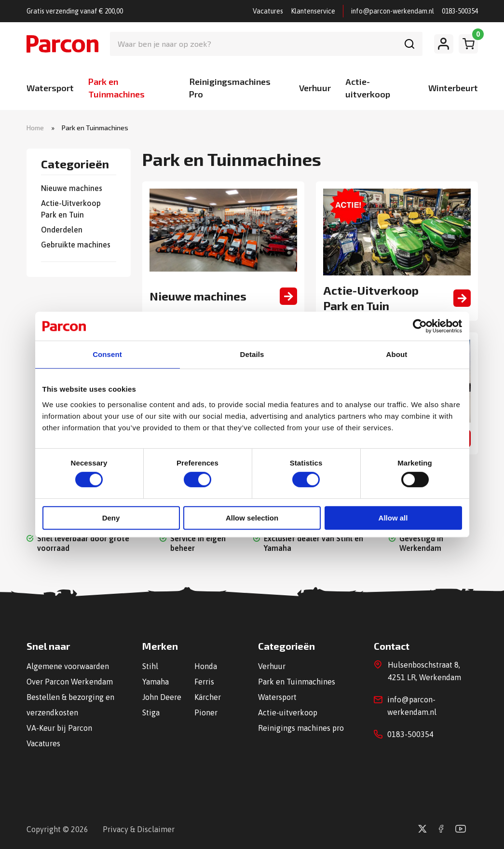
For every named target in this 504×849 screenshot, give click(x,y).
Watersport (50, 88)
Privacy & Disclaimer (139, 829)
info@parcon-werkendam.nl (393, 11)
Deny (111, 518)
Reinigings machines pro (301, 728)
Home (35, 128)
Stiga (151, 712)
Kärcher (208, 697)
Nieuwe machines (72, 188)
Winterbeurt (453, 88)
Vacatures (268, 11)
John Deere (162, 697)
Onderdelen (62, 230)
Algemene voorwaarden (68, 666)
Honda (206, 666)
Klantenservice (313, 11)
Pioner (206, 712)
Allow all (393, 518)
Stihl (150, 666)
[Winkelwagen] (468, 44)
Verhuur (315, 88)
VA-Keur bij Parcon (59, 728)
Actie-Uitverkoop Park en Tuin (71, 209)
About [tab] (397, 354)
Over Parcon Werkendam (70, 682)
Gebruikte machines (76, 245)
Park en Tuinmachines (297, 682)
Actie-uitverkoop (288, 712)
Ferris (204, 682)
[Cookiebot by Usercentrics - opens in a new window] (420, 326)
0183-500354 (460, 11)
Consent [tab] (107, 354)
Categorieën (75, 164)
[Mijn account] (444, 44)
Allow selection (252, 518)
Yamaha (156, 682)
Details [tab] (252, 354)
